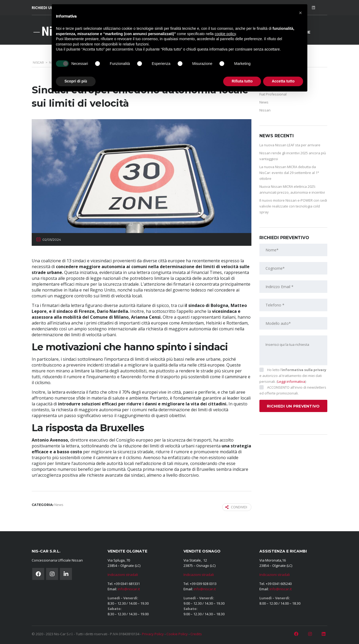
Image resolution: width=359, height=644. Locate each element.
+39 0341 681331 (127, 584)
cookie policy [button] (225, 34)
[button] (300, 13)
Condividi (236, 507)
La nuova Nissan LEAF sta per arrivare (290, 145)
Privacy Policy (153, 634)
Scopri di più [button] (76, 81)
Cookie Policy (177, 634)
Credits (196, 634)
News (264, 102)
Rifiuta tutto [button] (242, 81)
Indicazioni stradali (123, 575)
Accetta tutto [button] (283, 81)
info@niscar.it (129, 589)
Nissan (265, 110)
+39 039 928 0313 (203, 584)
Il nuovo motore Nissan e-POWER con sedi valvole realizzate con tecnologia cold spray (293, 206)
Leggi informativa (291, 381)
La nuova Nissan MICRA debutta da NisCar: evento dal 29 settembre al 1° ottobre (289, 173)
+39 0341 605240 (279, 584)
